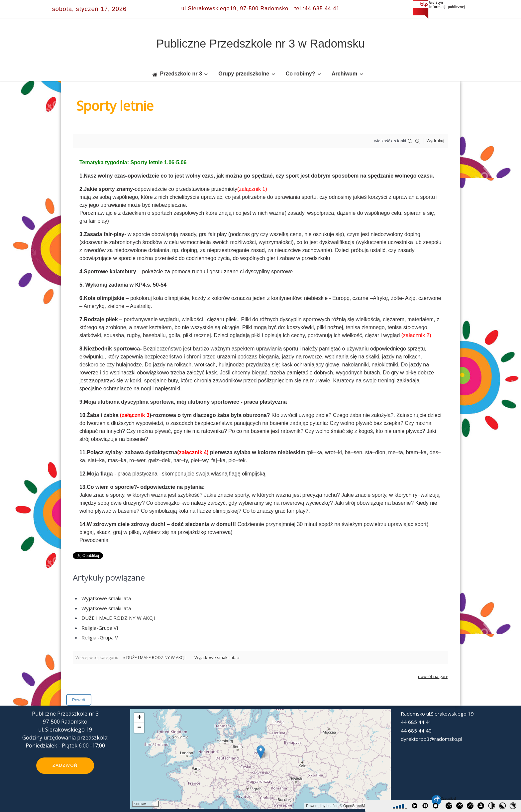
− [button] (139, 728)
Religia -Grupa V (100, 637)
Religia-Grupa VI (100, 628)
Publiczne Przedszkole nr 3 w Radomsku (260, 43)
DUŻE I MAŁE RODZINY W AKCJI (118, 618)
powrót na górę (433, 676)
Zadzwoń (65, 765)
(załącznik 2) (416, 335)
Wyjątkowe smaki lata (106, 598)
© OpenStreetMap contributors (364, 806)
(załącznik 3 (135, 415)
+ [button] (139, 718)
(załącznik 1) (252, 189)
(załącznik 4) (193, 452)
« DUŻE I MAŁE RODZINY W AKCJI (154, 657)
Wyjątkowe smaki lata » (217, 657)
